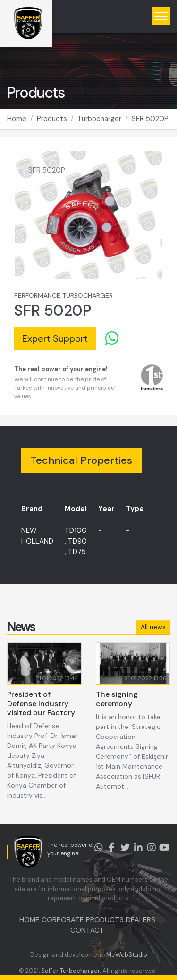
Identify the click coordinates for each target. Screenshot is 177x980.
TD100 (76, 530)
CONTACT (87, 930)
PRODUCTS (105, 920)
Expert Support (55, 338)
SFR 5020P (150, 119)
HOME (29, 920)
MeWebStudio (127, 955)
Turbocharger (99, 119)
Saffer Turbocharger (70, 971)
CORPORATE (63, 920)
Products (52, 119)
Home (17, 119)
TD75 (77, 552)
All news (153, 627)
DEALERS (141, 920)
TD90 (77, 541)
